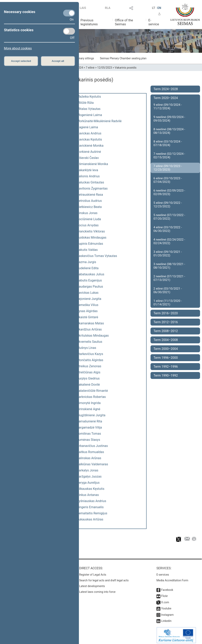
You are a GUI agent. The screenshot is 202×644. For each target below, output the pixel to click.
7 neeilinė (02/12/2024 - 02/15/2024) (169, 156)
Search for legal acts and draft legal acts (104, 578)
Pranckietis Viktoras (91, 231)
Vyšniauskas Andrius (92, 501)
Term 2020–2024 (166, 98)
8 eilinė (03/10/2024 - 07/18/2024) (168, 143)
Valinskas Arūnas (89, 458)
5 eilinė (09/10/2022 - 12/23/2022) (168, 205)
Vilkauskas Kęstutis (91, 489)
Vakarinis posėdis (126, 68)
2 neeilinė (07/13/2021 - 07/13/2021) (169, 278)
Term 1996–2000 (166, 358)
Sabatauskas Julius (91, 274)
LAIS (83, 8)
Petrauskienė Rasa (90, 195)
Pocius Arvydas (88, 225)
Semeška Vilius (88, 305)
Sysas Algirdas (87, 311)
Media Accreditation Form (172, 578)
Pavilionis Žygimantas (92, 188)
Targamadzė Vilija (89, 427)
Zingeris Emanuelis (90, 507)
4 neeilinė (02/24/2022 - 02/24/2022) (169, 241)
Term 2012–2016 (166, 322)
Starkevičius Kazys (90, 354)
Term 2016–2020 (166, 313)
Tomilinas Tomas (89, 434)
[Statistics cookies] (69, 31)
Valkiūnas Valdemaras (93, 464)
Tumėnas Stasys (88, 440)
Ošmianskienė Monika (92, 164)
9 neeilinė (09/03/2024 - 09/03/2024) (169, 119)
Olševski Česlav (88, 158)
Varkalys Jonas (88, 470)
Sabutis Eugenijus (89, 280)
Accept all (58, 61)
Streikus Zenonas (89, 366)
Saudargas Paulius (90, 287)
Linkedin (166, 619)
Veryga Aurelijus (88, 483)
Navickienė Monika (90, 146)
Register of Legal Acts (93, 573)
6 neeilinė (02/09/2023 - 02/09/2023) (169, 192)
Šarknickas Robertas (91, 397)
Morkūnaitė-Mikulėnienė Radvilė (99, 121)
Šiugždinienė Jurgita (91, 415)
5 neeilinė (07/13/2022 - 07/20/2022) (169, 217)
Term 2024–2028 (166, 89)
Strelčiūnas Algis (89, 372)
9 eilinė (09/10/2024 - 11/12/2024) (168, 107)
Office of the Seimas (124, 22)
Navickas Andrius (89, 133)
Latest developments (92, 584)
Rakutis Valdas (87, 250)
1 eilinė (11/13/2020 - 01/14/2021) (168, 303)
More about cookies (18, 48)
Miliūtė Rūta (85, 103)
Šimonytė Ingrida (89, 403)
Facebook (167, 588)
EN (159, 8)
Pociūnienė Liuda (89, 219)
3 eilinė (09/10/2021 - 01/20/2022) (168, 254)
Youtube (166, 606)
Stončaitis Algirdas (90, 360)
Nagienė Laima (87, 127)
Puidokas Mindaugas (92, 237)
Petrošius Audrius (89, 201)
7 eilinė (90, 68)
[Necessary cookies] (69, 13)
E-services (163, 573)
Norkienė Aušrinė (89, 152)
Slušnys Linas (87, 348)
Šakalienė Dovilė (88, 385)
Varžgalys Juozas (89, 476)
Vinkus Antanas (88, 495)
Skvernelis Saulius (90, 342)
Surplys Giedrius (88, 378)
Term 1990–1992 (166, 375)
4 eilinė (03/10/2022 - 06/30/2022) (168, 229)
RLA (108, 8)
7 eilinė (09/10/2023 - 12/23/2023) (168, 168)
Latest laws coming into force (97, 590)
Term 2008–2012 (166, 331)
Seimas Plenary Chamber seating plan (123, 58)
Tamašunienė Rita (89, 421)
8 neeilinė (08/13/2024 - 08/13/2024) (169, 131)
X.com (165, 600)
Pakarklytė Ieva (87, 170)
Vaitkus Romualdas (90, 452)
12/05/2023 (105, 68)
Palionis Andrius (88, 176)
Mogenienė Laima (89, 115)
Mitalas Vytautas (89, 109)
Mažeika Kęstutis (89, 97)
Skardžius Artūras (89, 329)
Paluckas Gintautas (90, 182)
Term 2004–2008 (166, 340)
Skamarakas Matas (90, 323)
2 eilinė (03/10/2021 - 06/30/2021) (168, 290)
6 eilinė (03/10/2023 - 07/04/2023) (168, 180)
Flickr (165, 594)
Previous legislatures (89, 22)
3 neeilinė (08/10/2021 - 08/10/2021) (169, 266)
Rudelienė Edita (88, 268)
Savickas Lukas (88, 293)
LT (154, 8)
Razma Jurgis (87, 262)
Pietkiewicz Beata (89, 207)
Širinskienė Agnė (89, 409)
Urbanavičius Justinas (92, 446)
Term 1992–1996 (166, 367)
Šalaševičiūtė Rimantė (92, 391)
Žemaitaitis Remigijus (92, 513)
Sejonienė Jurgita (89, 299)
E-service (154, 22)
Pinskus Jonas (87, 213)
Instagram (167, 613)
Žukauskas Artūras (90, 519)
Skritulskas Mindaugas (93, 336)
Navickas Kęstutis (89, 139)
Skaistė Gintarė (87, 317)
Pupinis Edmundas (90, 244)
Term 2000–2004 (166, 349)
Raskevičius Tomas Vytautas (97, 256)
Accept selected (21, 61)
